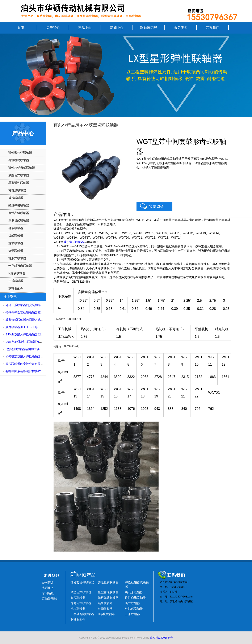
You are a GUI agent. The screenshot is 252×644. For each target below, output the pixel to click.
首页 (21, 28)
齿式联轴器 (16, 236)
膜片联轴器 (16, 198)
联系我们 (213, 28)
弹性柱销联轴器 (19, 160)
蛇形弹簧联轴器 (19, 205)
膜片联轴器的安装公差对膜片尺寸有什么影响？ (36, 364)
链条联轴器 (16, 228)
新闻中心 (117, 28)
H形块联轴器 (17, 273)
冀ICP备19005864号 (161, 638)
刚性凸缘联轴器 (19, 213)
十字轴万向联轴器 (20, 266)
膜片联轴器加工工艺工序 (22, 327)
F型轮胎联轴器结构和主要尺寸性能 (28, 349)
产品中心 (85, 28)
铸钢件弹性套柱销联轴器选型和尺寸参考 (32, 312)
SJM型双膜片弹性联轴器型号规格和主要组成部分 (38, 334)
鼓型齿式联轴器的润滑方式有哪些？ (29, 320)
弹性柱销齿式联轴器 (22, 168)
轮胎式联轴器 (17, 258)
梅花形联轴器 (17, 190)
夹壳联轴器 (16, 251)
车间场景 (48, 593)
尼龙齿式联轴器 (19, 221)
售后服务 (181, 28)
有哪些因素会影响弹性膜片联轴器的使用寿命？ (36, 371)
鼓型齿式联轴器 (19, 175)
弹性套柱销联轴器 (20, 153)
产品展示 (75, 125)
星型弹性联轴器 (19, 183)
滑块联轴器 (16, 243)
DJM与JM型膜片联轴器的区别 (25, 342)
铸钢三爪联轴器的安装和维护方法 (28, 305)
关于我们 (53, 28)
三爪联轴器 (16, 281)
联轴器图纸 (149, 28)
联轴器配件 (16, 288)
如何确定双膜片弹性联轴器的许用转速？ (32, 356)
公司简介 (48, 582)
